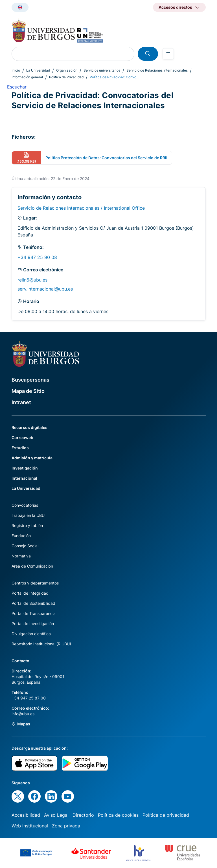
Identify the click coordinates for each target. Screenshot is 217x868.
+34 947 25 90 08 (37, 257)
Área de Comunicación (32, 566)
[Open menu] (168, 54)
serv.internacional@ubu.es (45, 289)
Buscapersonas (30, 380)
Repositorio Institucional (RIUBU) (41, 644)
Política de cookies (118, 815)
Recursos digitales (29, 427)
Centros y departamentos (35, 583)
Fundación (21, 536)
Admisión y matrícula (32, 458)
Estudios (20, 448)
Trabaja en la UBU (28, 515)
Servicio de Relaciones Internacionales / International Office (81, 208)
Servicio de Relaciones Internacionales (157, 70)
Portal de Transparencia (34, 613)
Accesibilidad (26, 815)
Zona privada (66, 826)
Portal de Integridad (30, 593)
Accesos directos (175, 7)
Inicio (16, 70)
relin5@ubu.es (32, 280)
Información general (27, 77)
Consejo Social (25, 546)
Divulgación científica (31, 634)
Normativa (21, 556)
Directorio (83, 815)
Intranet (21, 402)
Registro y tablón (27, 525)
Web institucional (30, 826)
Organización (67, 70)
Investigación (25, 468)
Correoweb (22, 438)
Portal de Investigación (33, 624)
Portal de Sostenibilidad (33, 603)
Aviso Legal (56, 815)
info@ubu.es (23, 714)
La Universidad (38, 70)
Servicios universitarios (102, 70)
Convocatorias (25, 505)
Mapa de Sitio (28, 391)
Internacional (24, 478)
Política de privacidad (166, 815)
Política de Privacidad (66, 77)
